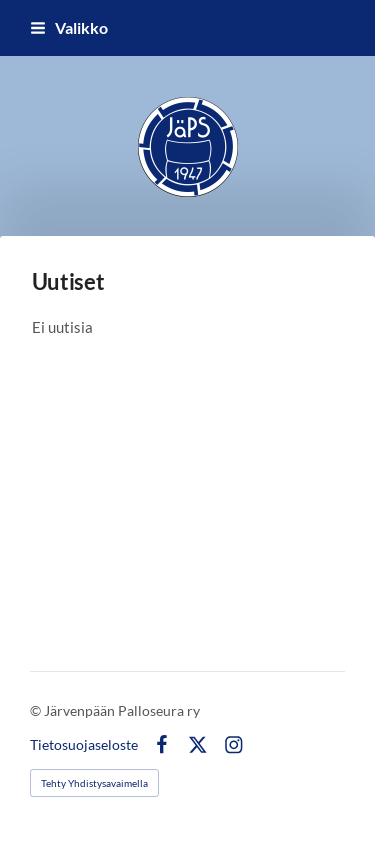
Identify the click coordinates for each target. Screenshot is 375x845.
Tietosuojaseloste (84, 745)
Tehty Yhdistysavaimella (94, 783)
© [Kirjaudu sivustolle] (37, 710)
